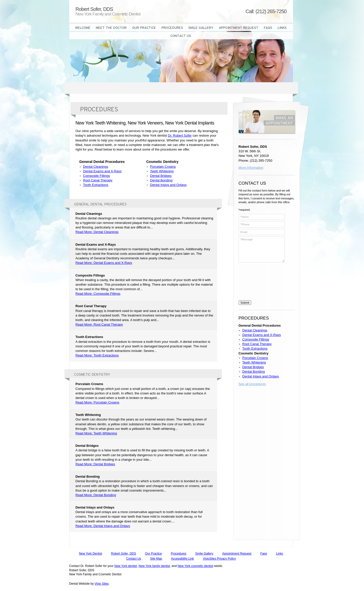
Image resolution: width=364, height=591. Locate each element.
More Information (251, 168)
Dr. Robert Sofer (180, 135)
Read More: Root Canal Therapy (99, 324)
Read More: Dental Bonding (96, 495)
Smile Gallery (204, 554)
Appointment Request (237, 554)
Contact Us (134, 559)
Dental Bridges (161, 176)
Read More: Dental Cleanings (97, 232)
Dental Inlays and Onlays (168, 185)
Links (280, 554)
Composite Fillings (97, 176)
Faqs (264, 554)
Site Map (156, 559)
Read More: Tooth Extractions (97, 355)
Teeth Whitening (162, 171)
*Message (262, 249)
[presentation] (259, 282)
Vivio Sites (102, 584)
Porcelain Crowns (163, 167)
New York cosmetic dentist (195, 566)
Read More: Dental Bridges (95, 464)
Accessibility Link (182, 559)
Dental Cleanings (96, 167)
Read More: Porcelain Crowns (97, 402)
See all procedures (252, 384)
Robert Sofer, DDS (123, 554)
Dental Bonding (161, 180)
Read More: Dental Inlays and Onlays (103, 526)
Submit (245, 303)
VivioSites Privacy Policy (219, 559)
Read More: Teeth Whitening (96, 433)
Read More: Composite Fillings (98, 294)
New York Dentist (90, 554)
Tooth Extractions (96, 185)
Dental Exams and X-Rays (102, 171)
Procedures (179, 554)
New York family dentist (154, 566)
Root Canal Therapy (98, 180)
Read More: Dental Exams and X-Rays (104, 263)
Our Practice (154, 554)
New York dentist (126, 566)
